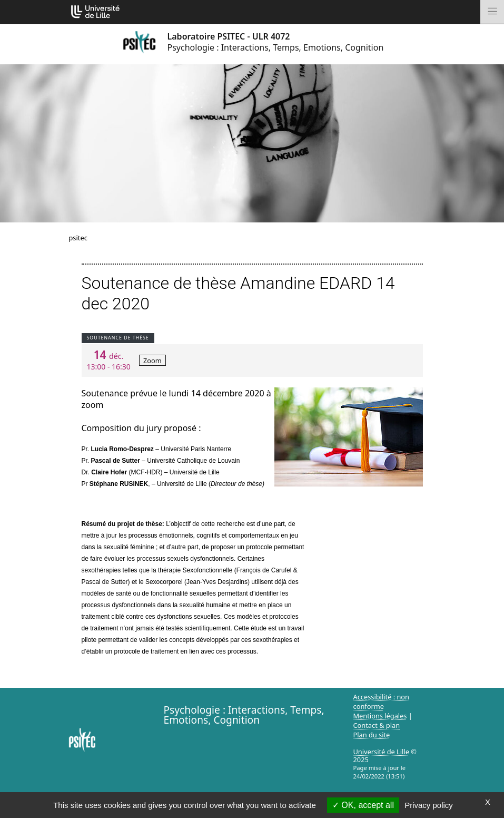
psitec (78, 238)
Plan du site (372, 735)
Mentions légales (380, 716)
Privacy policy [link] (429, 805)
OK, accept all (363, 805)
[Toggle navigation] (492, 12)
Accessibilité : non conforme (382, 702)
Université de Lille (381, 752)
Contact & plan (377, 725)
